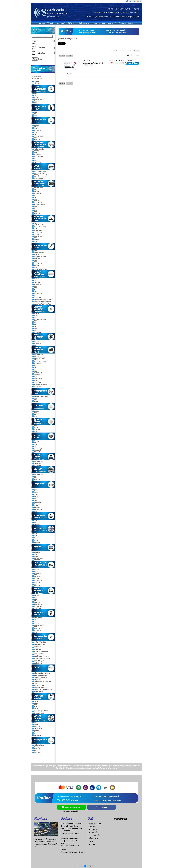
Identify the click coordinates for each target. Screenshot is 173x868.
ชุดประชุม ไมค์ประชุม (65, 39)
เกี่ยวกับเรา (122, 23)
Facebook (120, 819)
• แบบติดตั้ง (92, 833)
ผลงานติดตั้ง (112, 23)
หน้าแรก (42, 23)
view (70, 74)
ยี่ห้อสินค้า (50, 23)
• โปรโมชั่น (92, 827)
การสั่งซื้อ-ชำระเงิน (83, 23)
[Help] (40, 59)
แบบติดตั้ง (102, 23)
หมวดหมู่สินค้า (61, 23)
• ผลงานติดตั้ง (93, 836)
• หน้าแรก (91, 844)
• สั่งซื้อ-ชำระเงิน (94, 824)
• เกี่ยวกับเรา (93, 839)
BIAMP (75, 39)
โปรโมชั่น (71, 23)
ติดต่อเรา (131, 23)
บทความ (94, 23)
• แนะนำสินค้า (93, 830)
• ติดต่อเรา (92, 841)
